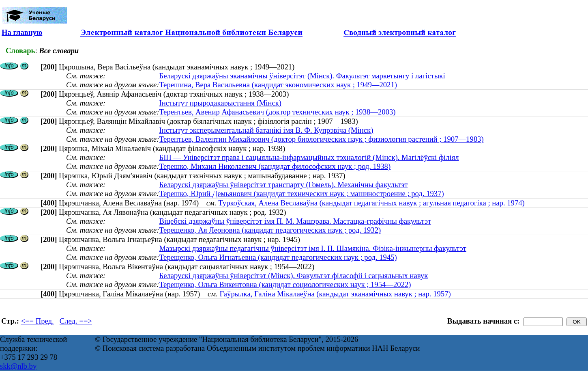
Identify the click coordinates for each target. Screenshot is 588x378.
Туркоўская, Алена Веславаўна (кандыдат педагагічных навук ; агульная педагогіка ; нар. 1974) (371, 203)
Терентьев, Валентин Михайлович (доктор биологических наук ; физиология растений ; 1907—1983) (321, 139)
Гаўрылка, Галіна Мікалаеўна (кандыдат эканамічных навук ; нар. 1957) (335, 294)
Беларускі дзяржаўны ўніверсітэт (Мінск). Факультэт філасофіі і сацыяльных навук (293, 275)
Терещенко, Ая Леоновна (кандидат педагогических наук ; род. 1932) (270, 230)
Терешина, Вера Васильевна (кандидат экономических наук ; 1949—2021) (278, 85)
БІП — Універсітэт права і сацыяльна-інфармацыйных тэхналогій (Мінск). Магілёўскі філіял (309, 157)
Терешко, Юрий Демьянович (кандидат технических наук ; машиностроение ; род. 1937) (301, 193)
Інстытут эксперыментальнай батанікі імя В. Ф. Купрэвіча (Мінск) (266, 130)
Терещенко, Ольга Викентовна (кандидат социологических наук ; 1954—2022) (285, 284)
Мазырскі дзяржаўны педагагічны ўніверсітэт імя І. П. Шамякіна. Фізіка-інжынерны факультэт (312, 248)
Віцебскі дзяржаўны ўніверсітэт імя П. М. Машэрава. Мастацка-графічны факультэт (295, 221)
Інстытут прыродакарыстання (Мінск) (220, 103)
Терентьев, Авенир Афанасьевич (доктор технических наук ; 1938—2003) (277, 112)
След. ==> (76, 321)
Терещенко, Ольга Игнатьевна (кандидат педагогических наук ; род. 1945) (278, 257)
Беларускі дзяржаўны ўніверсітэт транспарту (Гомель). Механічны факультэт (283, 185)
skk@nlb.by (18, 366)
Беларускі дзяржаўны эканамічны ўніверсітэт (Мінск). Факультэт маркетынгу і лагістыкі (302, 76)
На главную (22, 32)
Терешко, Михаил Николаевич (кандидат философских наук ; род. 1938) (275, 166)
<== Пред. (38, 321)
